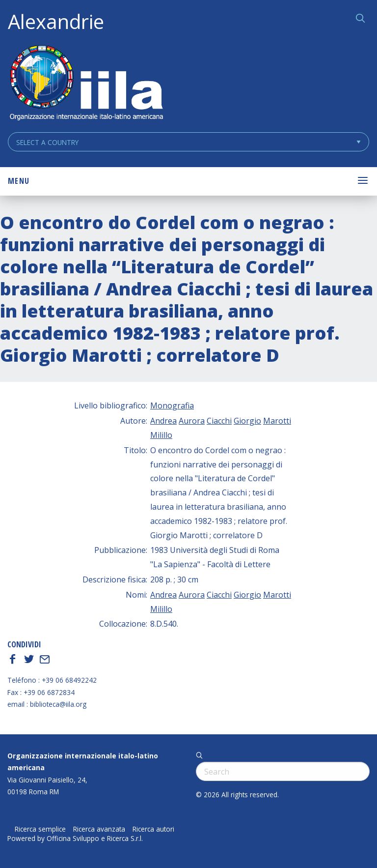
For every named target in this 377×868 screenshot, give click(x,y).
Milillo (161, 435)
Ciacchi (219, 421)
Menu (19, 181)
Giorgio (247, 421)
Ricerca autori (153, 829)
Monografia (172, 405)
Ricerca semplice (40, 829)
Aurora (192, 421)
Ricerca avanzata (99, 829)
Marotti (277, 421)
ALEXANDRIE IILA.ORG (86, 84)
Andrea (163, 421)
